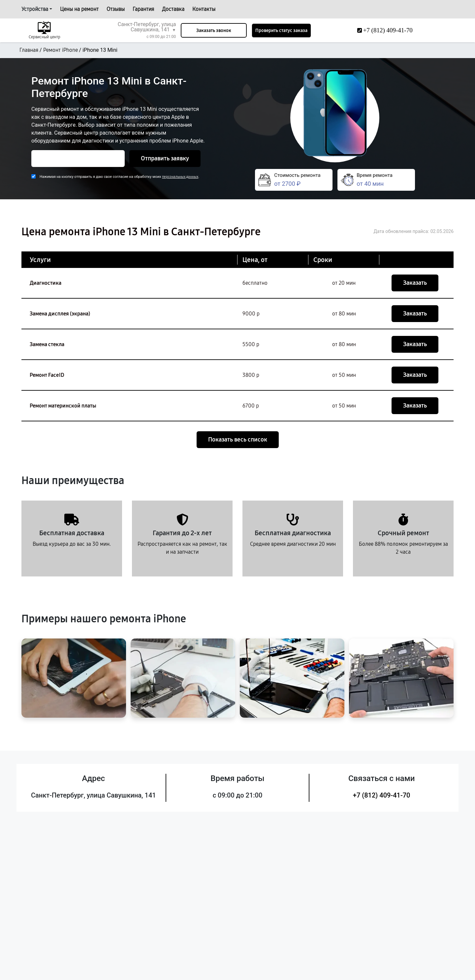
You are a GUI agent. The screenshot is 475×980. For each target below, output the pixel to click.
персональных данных (180, 177)
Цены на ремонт (79, 9)
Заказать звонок (214, 31)
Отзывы (116, 9)
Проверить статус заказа (281, 31)
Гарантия (143, 9)
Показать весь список (238, 440)
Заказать (415, 283)
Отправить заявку (165, 158)
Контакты (204, 9)
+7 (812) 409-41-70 (382, 795)
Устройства (35, 9)
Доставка (173, 9)
